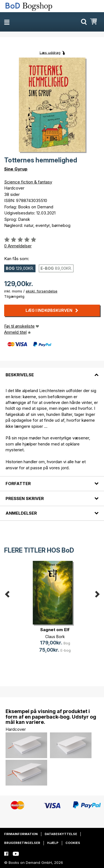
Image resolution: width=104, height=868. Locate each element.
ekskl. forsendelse (42, 291)
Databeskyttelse (61, 834)
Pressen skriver (25, 498)
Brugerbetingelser (22, 843)
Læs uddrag (50, 52)
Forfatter (18, 484)
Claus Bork (55, 637)
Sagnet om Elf (55, 630)
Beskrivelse (20, 375)
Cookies (73, 843)
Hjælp (53, 843)
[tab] (52, 372)
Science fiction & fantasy (28, 182)
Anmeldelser (21, 513)
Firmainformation (21, 834)
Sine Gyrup (16, 169)
